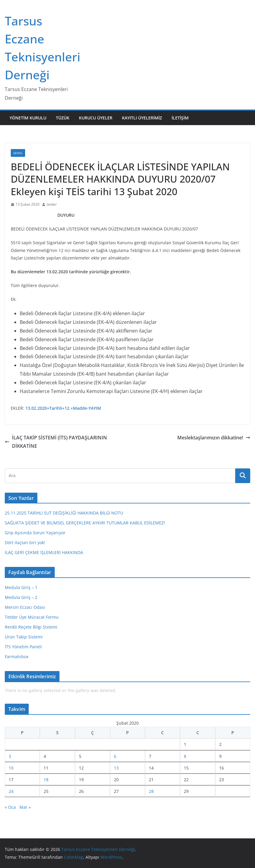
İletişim (180, 118)
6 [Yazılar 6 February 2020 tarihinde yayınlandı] (115, 756)
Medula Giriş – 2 (21, 597)
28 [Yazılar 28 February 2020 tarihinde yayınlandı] (151, 791)
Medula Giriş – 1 (21, 587)
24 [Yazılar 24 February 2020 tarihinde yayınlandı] (11, 791)
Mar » (25, 807)
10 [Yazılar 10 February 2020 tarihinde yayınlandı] (11, 768)
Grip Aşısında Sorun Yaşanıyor (35, 533)
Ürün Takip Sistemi (24, 637)
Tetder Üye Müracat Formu (32, 617)
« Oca (10, 807)
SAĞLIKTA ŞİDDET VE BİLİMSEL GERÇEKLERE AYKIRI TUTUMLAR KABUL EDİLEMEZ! (85, 523)
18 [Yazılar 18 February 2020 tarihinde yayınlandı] (46, 780)
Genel (18, 153)
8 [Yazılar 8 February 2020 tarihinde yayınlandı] (185, 756)
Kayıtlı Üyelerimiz (142, 118)
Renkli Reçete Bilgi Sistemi (31, 627)
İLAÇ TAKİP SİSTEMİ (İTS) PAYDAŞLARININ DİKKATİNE (56, 442)
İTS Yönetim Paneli (23, 647)
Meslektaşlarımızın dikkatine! (214, 438)
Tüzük (63, 118)
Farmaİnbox (17, 657)
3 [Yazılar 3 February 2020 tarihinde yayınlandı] (10, 756)
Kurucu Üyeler (96, 118)
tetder (52, 204)
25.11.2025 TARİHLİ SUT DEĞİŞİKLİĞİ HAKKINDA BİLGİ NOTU (64, 513)
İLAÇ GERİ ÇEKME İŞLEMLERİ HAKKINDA (44, 552)
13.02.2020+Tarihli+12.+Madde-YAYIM (63, 408)
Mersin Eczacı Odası (25, 607)
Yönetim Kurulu (28, 118)
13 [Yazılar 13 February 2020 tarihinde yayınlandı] (116, 768)
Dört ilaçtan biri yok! (25, 542)
